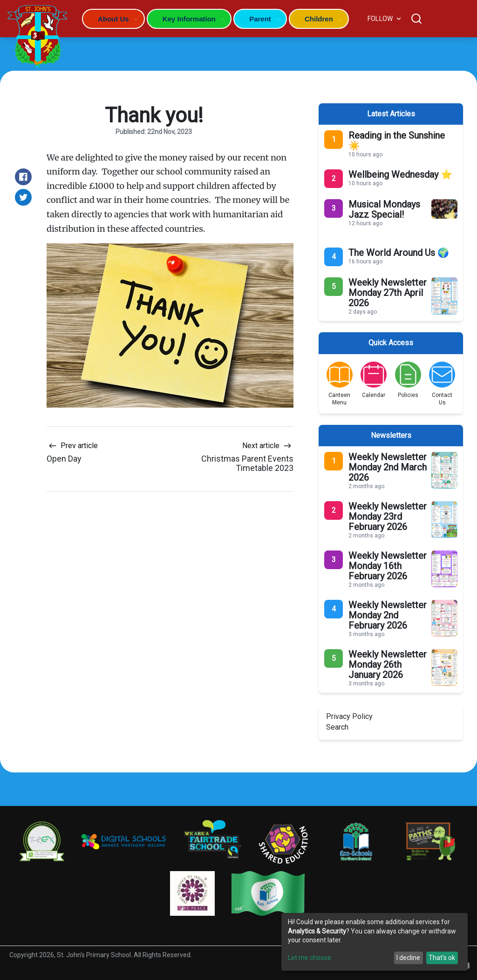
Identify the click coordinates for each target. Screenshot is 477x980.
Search (337, 727)
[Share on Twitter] (23, 197)
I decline (408, 958)
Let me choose (310, 958)
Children (319, 19)
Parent (260, 19)
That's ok (442, 958)
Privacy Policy (349, 716)
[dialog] (375, 942)
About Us (113, 19)
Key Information (189, 19)
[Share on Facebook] (23, 177)
